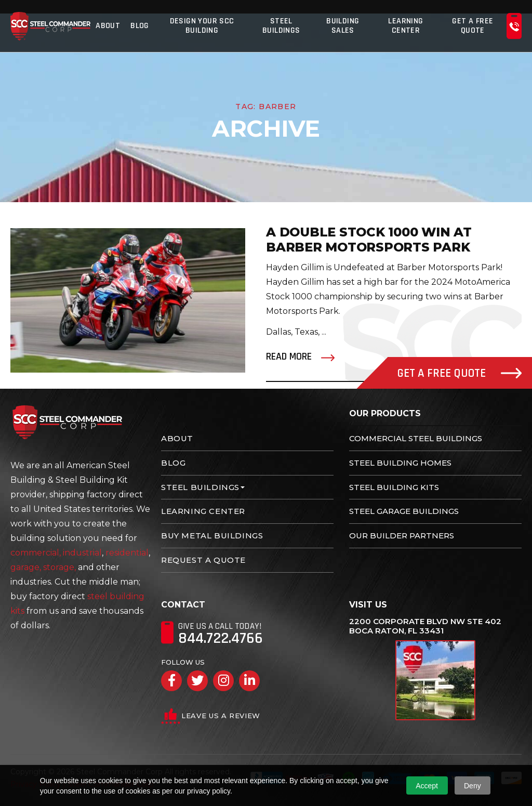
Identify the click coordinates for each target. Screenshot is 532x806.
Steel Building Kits (394, 487)
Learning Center (405, 26)
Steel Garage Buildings (404, 511)
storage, (59, 567)
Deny (473, 786)
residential (127, 553)
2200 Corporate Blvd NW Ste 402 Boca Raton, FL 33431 (425, 626)
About (108, 26)
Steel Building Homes (400, 463)
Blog (140, 26)
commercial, (36, 553)
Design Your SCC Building (202, 26)
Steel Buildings (281, 26)
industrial (82, 553)
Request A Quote (203, 560)
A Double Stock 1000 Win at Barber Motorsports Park (369, 240)
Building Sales (343, 26)
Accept (427, 786)
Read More (289, 356)
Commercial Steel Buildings (416, 438)
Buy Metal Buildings (212, 536)
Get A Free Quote (473, 26)
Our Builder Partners (402, 536)
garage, (26, 567)
